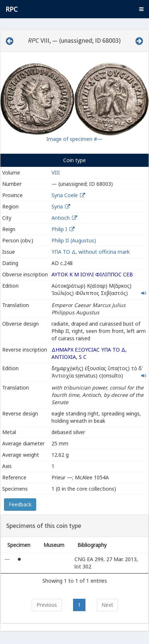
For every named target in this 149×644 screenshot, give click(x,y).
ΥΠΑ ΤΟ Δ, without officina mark (91, 252)
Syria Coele (65, 195)
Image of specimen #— (74, 139)
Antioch (61, 218)
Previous (47, 605)
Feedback (20, 504)
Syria (57, 206)
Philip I (59, 229)
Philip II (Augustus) (74, 240)
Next (107, 605)
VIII (56, 172)
